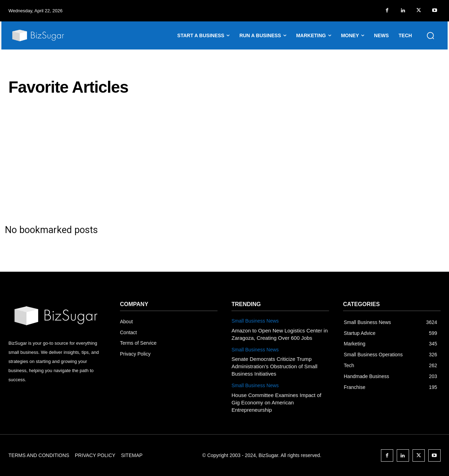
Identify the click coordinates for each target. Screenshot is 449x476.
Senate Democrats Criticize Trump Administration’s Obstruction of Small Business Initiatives (274, 366)
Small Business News (255, 321)
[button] (430, 35)
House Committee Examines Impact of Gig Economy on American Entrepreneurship (276, 402)
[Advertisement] (224, 160)
